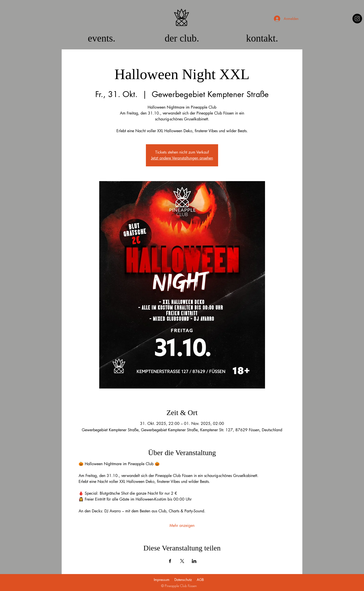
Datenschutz (183, 580)
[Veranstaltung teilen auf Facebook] (170, 561)
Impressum (162, 580)
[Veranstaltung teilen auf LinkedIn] (194, 561)
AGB (200, 580)
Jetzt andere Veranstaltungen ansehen (182, 158)
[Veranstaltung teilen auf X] (182, 561)
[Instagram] (357, 19)
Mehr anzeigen (182, 526)
